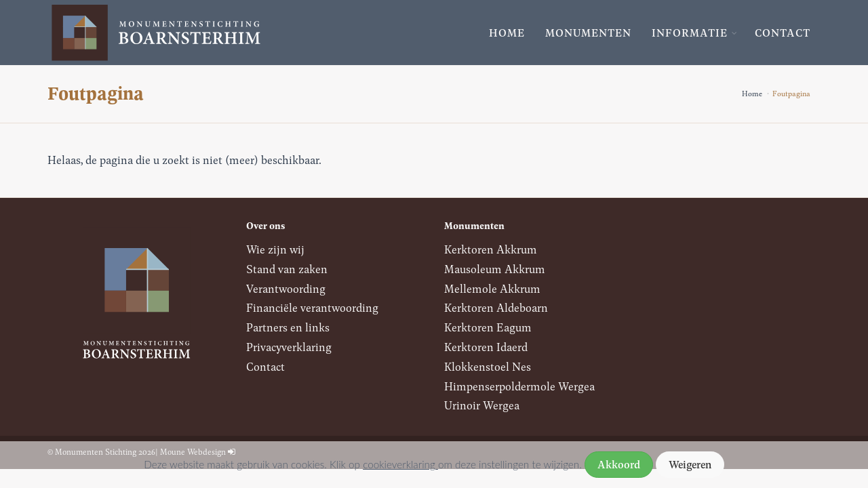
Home (507, 33)
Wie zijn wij (275, 249)
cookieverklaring (400, 464)
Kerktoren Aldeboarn (496, 307)
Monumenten (588, 33)
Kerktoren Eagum (488, 327)
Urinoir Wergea (482, 405)
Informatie (690, 33)
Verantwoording (286, 288)
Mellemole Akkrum (492, 288)
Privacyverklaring (289, 347)
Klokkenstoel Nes (488, 366)
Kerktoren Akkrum (491, 249)
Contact (783, 33)
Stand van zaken (287, 269)
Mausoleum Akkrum (495, 269)
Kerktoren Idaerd (486, 347)
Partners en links (288, 327)
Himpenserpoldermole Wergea (519, 386)
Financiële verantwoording (312, 307)
